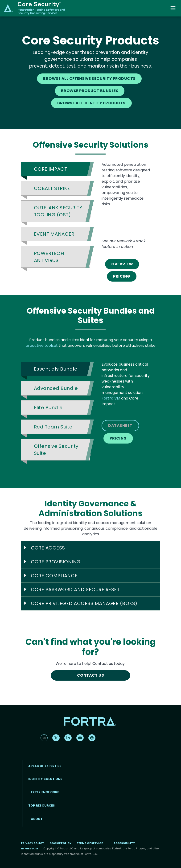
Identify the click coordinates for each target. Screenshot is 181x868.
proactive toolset (42, 345)
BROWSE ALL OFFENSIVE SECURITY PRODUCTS (89, 79)
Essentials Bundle (56, 369)
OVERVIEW (122, 264)
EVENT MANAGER (54, 234)
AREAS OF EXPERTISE (45, 766)
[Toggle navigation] (173, 8)
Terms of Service (90, 843)
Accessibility (124, 843)
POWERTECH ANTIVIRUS (49, 257)
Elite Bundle (48, 408)
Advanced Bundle (56, 388)
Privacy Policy (33, 843)
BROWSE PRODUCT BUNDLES (90, 91)
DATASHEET (120, 426)
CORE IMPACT (50, 169)
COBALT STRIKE (52, 188)
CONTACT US (91, 675)
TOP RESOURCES (42, 805)
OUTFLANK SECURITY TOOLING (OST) (58, 211)
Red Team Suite (53, 427)
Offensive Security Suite (56, 450)
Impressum (29, 848)
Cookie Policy (60, 843)
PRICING (122, 276)
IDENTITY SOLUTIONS (45, 779)
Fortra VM (111, 398)
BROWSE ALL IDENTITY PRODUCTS (91, 103)
